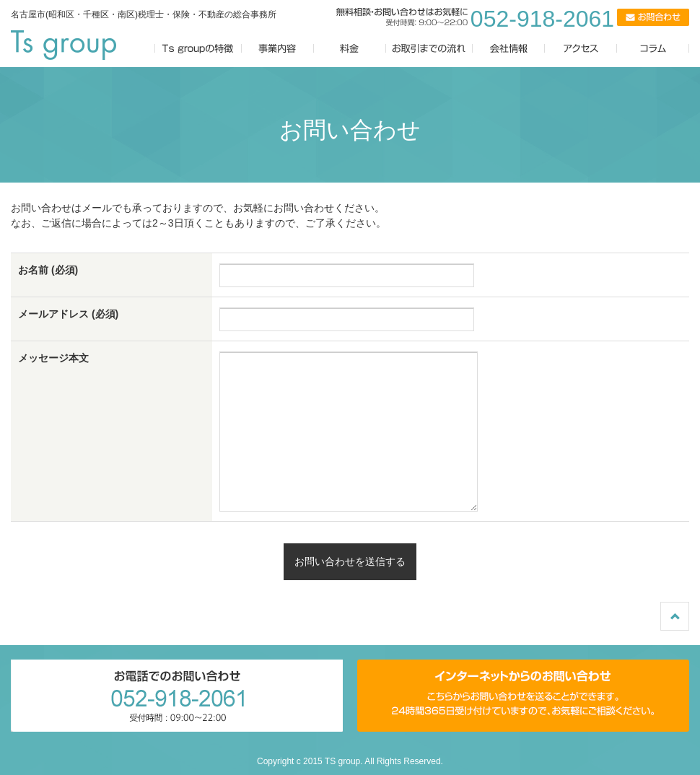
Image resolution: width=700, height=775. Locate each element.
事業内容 (278, 49)
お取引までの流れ (429, 49)
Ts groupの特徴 (198, 49)
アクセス (588, 49)
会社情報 (509, 49)
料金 (350, 49)
